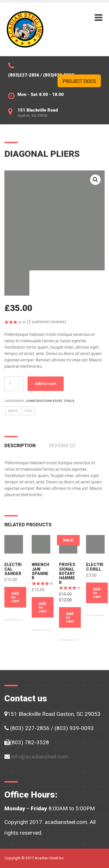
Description (20, 446)
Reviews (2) (62, 446)
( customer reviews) (47, 322)
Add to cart (46, 384)
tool (28, 411)
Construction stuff (44, 401)
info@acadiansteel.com (40, 757)
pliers (13, 411)
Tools (69, 401)
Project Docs (79, 81)
